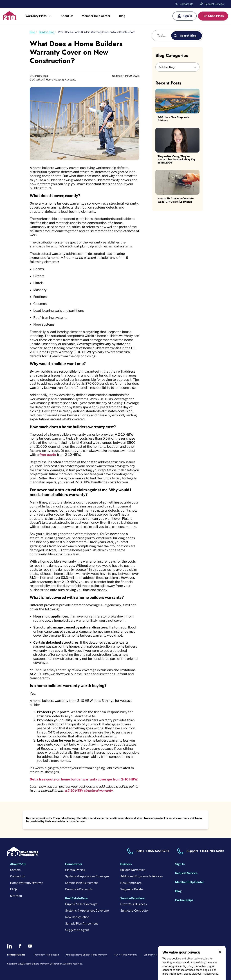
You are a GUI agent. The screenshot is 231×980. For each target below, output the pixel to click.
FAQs (14, 889)
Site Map (16, 896)
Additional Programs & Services (142, 876)
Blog (122, 16)
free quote (48, 455)
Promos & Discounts (79, 889)
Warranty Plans (36, 16)
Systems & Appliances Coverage (87, 876)
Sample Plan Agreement (81, 883)
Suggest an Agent (77, 930)
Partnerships (184, 900)
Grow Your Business (134, 904)
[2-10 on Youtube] (30, 946)
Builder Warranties (133, 870)
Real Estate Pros (76, 898)
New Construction (77, 917)
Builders (126, 864)
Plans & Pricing (75, 870)
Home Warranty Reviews (27, 883)
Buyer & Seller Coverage (81, 904)
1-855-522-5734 (157, 851)
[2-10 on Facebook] (20, 946)
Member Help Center (96, 16)
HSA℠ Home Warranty (125, 955)
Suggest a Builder (132, 889)
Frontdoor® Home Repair (46, 955)
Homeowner (74, 864)
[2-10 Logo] (10, 19)
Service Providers (132, 898)
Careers (15, 870)
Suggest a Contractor (135, 911)
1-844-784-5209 (212, 851)
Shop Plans (216, 16)
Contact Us (186, 4)
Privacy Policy (210, 974)
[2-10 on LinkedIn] (10, 946)
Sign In (187, 16)
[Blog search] (164, 36)
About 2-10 (18, 864)
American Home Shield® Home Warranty (86, 955)
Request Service (214, 4)
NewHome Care (131, 883)
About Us (67, 16)
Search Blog (188, 36)
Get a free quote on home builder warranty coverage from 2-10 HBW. (84, 779)
